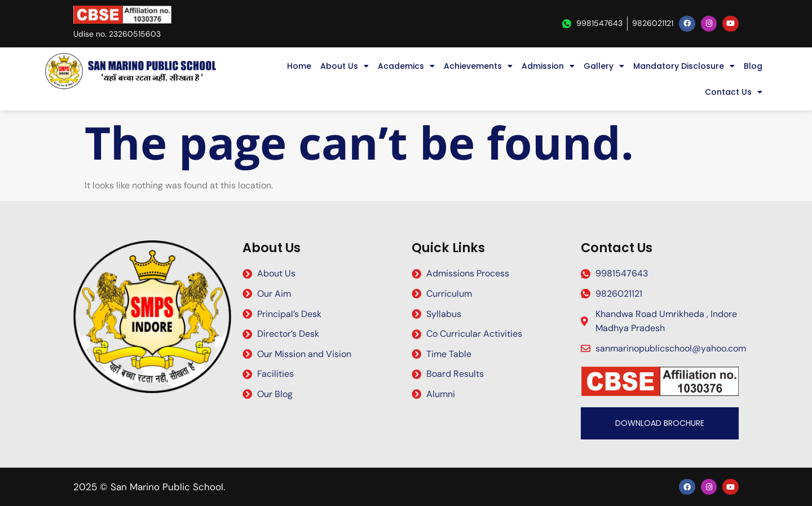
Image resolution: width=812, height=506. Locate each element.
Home (299, 66)
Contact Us (734, 92)
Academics (406, 66)
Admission (548, 66)
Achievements (478, 66)
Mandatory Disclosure (684, 66)
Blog (753, 66)
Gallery (604, 66)
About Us (345, 66)
